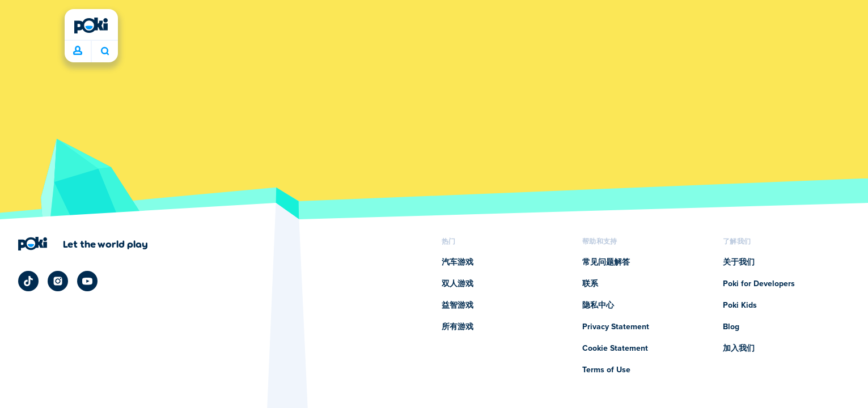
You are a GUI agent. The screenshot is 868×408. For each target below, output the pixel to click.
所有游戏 (458, 327)
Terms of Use (606, 370)
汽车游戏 (458, 262)
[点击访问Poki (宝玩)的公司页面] (83, 244)
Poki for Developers (759, 284)
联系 (590, 284)
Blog (731, 327)
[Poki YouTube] (87, 281)
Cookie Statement (615, 348)
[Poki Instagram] (58, 281)
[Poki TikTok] (28, 281)
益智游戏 (458, 305)
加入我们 (739, 348)
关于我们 (739, 262)
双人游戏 (458, 284)
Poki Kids (740, 305)
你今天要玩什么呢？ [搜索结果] (105, 51)
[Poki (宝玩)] (91, 25)
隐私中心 (598, 305)
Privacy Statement (616, 327)
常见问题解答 (606, 262)
